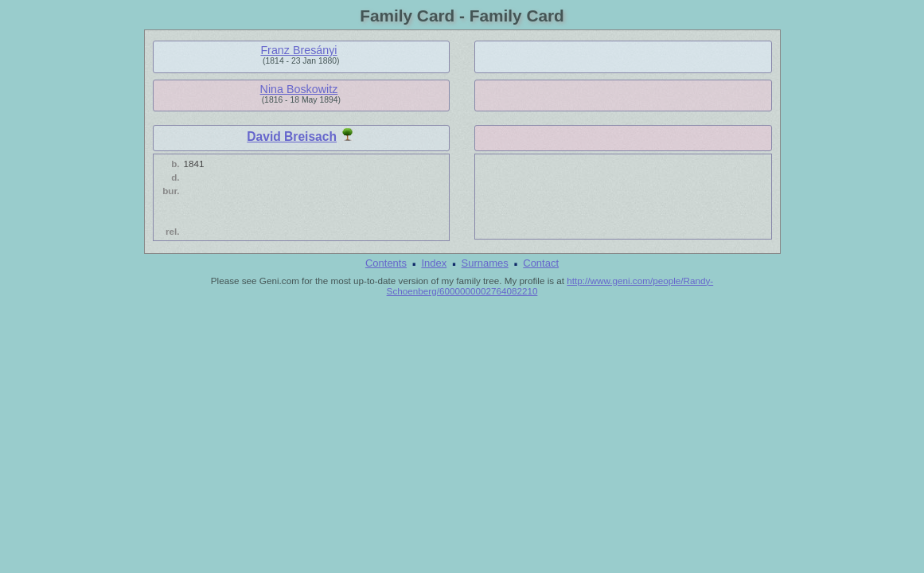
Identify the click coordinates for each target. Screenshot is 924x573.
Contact (541, 263)
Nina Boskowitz (299, 89)
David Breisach (292, 136)
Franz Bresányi (298, 50)
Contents (386, 263)
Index (434, 263)
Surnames (485, 263)
